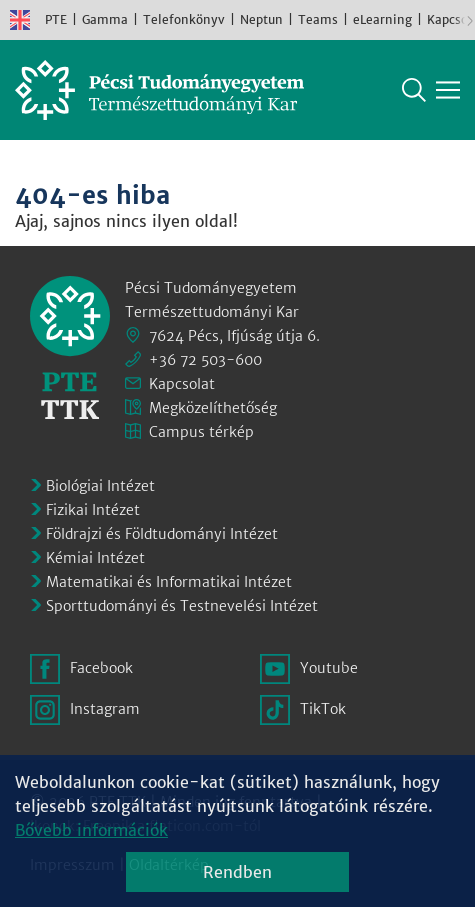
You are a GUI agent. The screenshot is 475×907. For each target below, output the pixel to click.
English (20, 20)
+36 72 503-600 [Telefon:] (205, 360)
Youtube (329, 668)
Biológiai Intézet (100, 486)
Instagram (105, 709)
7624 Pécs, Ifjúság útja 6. (234, 336)
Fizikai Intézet (93, 510)
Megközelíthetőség (213, 408)
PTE (56, 19)
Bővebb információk (91, 830)
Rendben (237, 872)
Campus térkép (201, 432)
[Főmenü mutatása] (448, 90)
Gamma (105, 19)
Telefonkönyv (184, 19)
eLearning (382, 19)
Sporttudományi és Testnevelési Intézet (182, 606)
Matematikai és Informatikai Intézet (169, 582)
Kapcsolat (182, 384)
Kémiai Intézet (95, 558)
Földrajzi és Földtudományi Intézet (162, 534)
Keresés (414, 90)
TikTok (323, 709)
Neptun (261, 19)
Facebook (101, 668)
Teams (318, 19)
